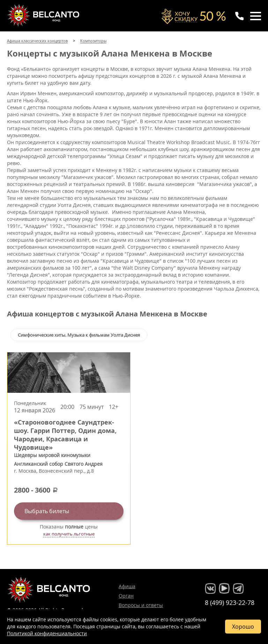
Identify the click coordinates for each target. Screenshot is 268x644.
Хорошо (243, 627)
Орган (126, 596)
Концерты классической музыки (44, 15)
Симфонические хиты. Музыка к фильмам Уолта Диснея (79, 335)
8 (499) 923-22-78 (230, 602)
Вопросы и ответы (141, 605)
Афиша (127, 586)
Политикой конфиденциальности (47, 633)
